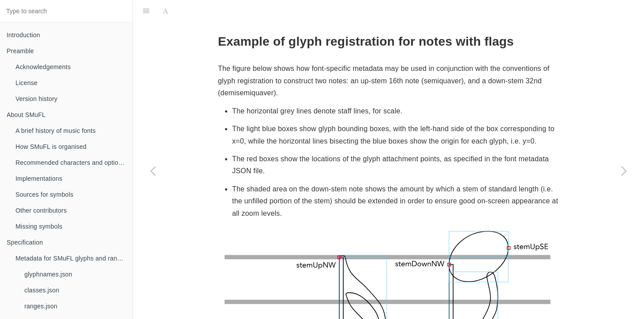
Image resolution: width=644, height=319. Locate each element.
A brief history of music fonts (56, 131)
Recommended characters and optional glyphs (74, 163)
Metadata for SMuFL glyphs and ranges (72, 258)
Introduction (23, 35)
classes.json (42, 290)
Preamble (20, 51)
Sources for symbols (45, 195)
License (27, 83)
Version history (37, 99)
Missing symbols (39, 226)
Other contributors (41, 210)
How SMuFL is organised (51, 147)
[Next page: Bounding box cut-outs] (624, 171)
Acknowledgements (43, 67)
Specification (25, 242)
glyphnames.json (48, 274)
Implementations (39, 179)
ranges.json (41, 306)
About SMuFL (26, 115)
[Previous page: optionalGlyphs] (153, 171)
